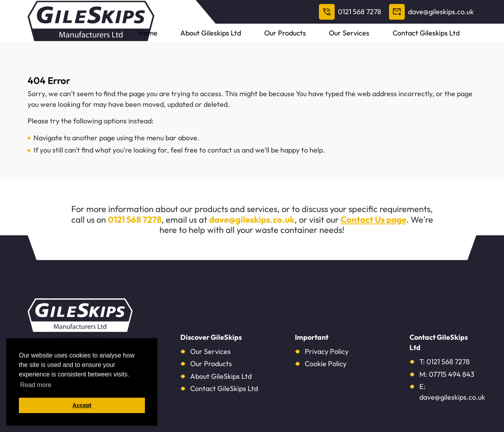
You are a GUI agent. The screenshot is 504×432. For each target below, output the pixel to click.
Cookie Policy (326, 364)
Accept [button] (82, 405)
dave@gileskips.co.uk (431, 12)
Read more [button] (36, 385)
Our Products (332, 39)
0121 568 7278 (350, 12)
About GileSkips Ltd (221, 376)
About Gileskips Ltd (271, 39)
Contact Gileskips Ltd (445, 39)
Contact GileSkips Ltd (224, 388)
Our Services (382, 39)
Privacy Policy (327, 351)
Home (222, 39)
